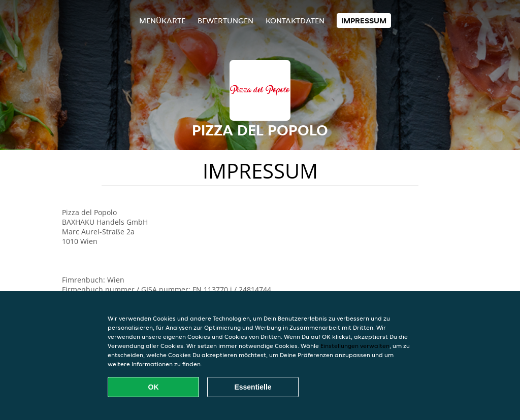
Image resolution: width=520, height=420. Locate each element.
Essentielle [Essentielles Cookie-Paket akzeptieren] (253, 387)
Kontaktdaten (295, 21)
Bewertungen (225, 21)
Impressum (364, 21)
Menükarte (162, 21)
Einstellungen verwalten (355, 346)
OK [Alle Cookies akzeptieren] (154, 387)
